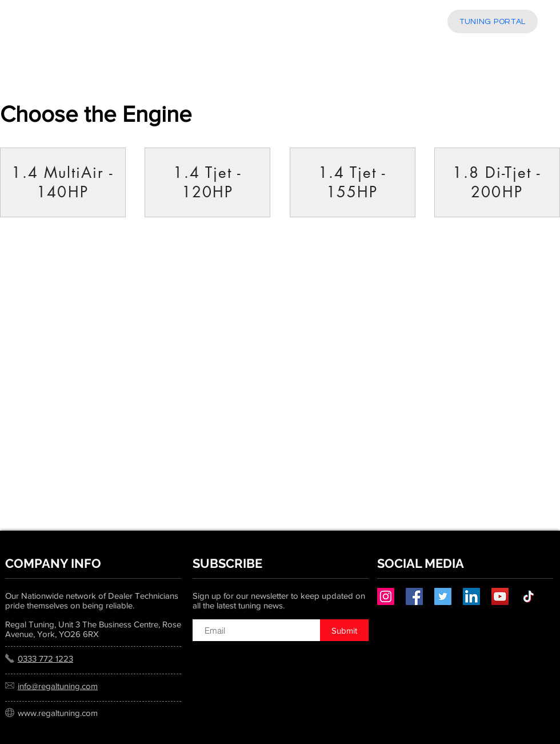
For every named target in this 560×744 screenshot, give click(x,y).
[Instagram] (386, 596)
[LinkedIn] (471, 596)
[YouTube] (500, 596)
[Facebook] (414, 596)
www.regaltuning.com (58, 713)
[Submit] (344, 630)
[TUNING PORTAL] (493, 21)
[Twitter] (443, 596)
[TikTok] (529, 596)
